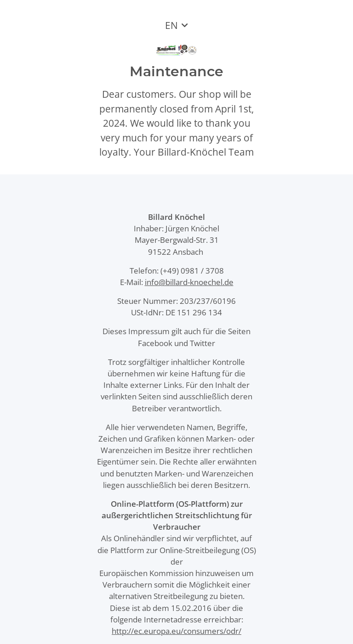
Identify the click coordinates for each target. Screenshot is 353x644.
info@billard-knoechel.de (189, 282)
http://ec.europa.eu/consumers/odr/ (176, 631)
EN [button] (171, 25)
